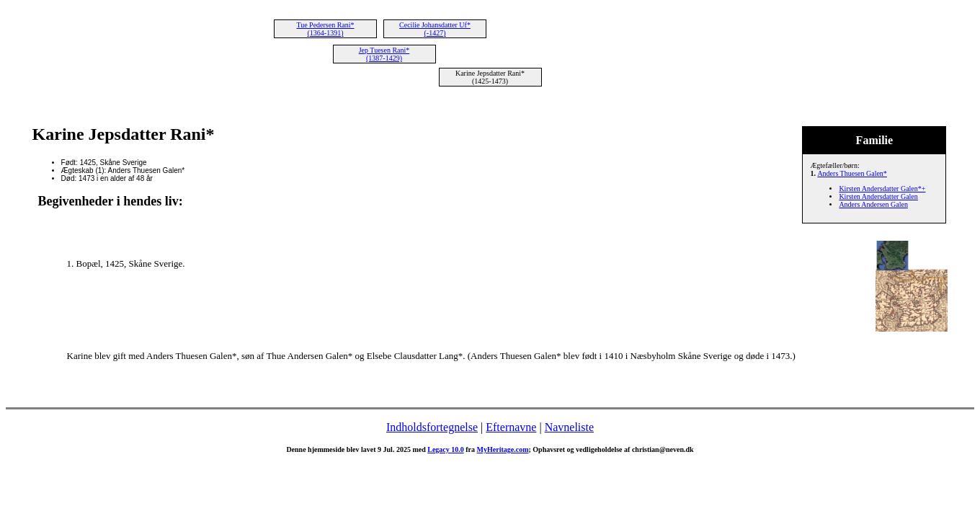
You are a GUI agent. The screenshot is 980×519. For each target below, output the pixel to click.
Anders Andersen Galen (873, 204)
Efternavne (511, 427)
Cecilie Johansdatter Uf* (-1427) (435, 29)
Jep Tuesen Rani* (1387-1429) (384, 54)
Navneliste (569, 427)
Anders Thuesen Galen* (852, 173)
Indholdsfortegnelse (432, 427)
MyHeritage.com (503, 449)
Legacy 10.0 (446, 449)
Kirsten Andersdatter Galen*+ (882, 188)
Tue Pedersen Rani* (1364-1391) (325, 29)
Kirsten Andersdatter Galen (878, 196)
